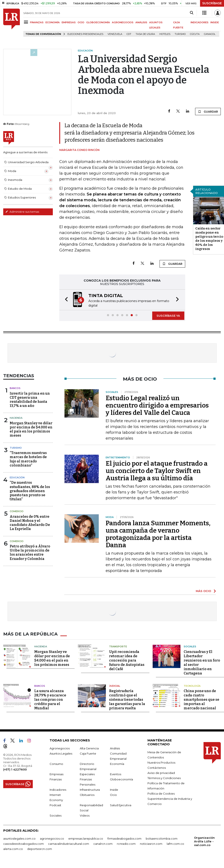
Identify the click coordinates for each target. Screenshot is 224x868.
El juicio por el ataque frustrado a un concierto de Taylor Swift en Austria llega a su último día (157, 471)
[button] (65, 300)
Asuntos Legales (61, 753)
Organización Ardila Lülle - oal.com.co (204, 841)
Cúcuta (195, 34)
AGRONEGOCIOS (123, 22)
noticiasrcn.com (151, 844)
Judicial (115, 686)
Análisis (115, 748)
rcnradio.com (126, 844)
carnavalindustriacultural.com (69, 844)
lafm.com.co (175, 844)
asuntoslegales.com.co (19, 839)
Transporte (118, 646)
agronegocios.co (52, 839)
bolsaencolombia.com (162, 839)
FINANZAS (37, 22)
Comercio (17, 511)
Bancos (15, 388)
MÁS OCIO (203, 591)
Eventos (116, 774)
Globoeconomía (121, 779)
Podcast (55, 805)
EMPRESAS (69, 22)
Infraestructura (90, 790)
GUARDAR (208, 112)
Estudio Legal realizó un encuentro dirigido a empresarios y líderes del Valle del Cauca (157, 405)
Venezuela (115, 34)
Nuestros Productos (161, 763)
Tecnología (192, 686)
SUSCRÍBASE (212, 3)
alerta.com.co (13, 849)
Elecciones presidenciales (85, 34)
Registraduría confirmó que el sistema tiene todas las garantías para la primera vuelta (127, 700)
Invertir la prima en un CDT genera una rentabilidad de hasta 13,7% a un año (30, 400)
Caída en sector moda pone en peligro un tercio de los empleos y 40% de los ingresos (209, 239)
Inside (114, 790)
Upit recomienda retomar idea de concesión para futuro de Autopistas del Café (127, 660)
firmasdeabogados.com (124, 839)
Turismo (180, 34)
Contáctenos (157, 768)
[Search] (192, 13)
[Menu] (27, 22)
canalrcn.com (103, 844)
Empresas (56, 774)
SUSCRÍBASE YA (168, 316)
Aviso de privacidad (161, 773)
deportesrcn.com (40, 849)
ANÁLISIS (141, 22)
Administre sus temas (22, 212)
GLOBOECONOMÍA (98, 22)
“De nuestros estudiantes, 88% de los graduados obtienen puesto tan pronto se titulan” (30, 491)
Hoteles (165, 34)
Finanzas (56, 779)
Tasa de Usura (145, 34)
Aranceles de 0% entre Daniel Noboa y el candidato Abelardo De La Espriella (30, 523)
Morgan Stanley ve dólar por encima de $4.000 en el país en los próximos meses (31, 429)
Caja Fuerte (88, 753)
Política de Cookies (161, 794)
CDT (129, 34)
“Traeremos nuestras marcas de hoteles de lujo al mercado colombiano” (28, 459)
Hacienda (16, 418)
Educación (17, 477)
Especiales (87, 774)
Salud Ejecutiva (121, 805)
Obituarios (87, 795)
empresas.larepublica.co (86, 839)
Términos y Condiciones (164, 778)
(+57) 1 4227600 (15, 769)
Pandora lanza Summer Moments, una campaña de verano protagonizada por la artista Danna (158, 534)
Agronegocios (60, 748)
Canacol (210, 34)
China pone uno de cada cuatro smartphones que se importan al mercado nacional (201, 700)
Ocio (113, 795)
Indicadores (58, 790)
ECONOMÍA (53, 22)
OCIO (81, 22)
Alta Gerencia (89, 748)
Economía (117, 764)
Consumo (56, 764)
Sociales (190, 646)
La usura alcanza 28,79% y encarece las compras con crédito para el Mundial (50, 700)
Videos (85, 815)
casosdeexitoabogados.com (23, 844)
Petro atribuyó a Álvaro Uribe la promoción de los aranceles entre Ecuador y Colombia (30, 553)
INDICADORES (200, 22)
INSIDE (215, 22)
